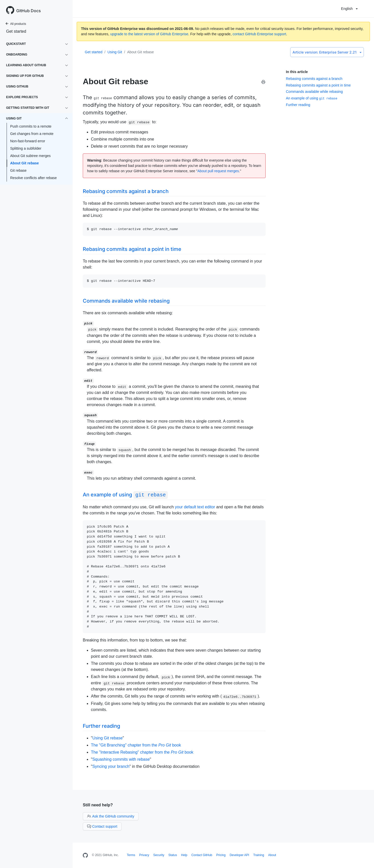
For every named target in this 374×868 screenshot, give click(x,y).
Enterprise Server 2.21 (327, 52)
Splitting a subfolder (26, 148)
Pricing (221, 855)
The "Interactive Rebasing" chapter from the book (142, 752)
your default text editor (195, 507)
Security (159, 855)
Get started (16, 31)
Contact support (102, 826)
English (349, 9)
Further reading (298, 105)
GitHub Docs (29, 11)
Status (173, 855)
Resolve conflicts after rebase (34, 178)
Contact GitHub (202, 855)
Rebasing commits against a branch (314, 79)
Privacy (144, 855)
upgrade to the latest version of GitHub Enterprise (149, 34)
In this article (297, 72)
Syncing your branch (111, 766)
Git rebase (18, 170)
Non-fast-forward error (28, 141)
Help (184, 855)
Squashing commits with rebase (121, 759)
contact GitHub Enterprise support (259, 34)
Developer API (239, 855)
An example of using (312, 98)
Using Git (115, 52)
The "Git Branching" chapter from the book (136, 745)
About (272, 855)
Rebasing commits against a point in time (318, 85)
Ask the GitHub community (111, 816)
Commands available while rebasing (314, 92)
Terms (131, 855)
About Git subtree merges (30, 156)
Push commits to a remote (31, 126)
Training (259, 855)
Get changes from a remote (32, 134)
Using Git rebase (108, 738)
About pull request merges (218, 171)
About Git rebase (25, 163)
